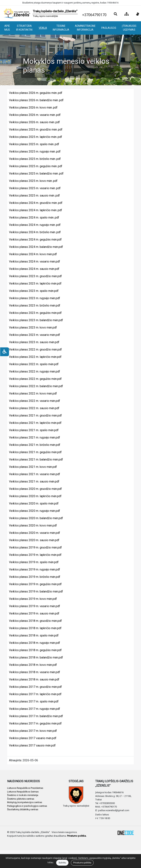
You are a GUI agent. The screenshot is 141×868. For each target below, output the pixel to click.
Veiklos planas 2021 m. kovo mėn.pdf (33, 467)
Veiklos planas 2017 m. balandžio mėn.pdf (36, 716)
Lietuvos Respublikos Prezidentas (25, 788)
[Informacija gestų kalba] (138, 14)
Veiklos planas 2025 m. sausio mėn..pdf (34, 196)
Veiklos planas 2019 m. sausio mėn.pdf (34, 613)
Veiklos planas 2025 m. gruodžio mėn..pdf (36, 130)
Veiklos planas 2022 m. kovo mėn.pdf (33, 393)
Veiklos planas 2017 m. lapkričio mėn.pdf (35, 694)
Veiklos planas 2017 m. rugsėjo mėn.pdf (35, 709)
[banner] (40, 13)
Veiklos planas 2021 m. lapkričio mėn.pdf (35, 423)
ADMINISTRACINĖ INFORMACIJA (85, 28)
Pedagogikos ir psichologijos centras (27, 806)
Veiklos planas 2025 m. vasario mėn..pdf (35, 188)
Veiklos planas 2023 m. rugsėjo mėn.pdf (35, 298)
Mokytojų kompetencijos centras (25, 802)
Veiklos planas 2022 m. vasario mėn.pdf (35, 401)
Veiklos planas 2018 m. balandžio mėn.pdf (36, 657)
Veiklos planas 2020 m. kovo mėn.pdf (33, 525)
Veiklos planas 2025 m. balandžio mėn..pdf (36, 174)
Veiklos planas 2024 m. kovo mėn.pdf (33, 254)
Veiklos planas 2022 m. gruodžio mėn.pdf (35, 349)
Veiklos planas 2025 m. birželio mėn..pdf (35, 159)
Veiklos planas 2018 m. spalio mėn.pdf (34, 635)
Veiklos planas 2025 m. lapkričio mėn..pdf (36, 137)
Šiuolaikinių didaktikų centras (23, 809)
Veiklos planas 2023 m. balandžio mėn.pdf (36, 320)
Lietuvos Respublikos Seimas (23, 792)
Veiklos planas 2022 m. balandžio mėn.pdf (36, 386)
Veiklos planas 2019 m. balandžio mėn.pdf (36, 591)
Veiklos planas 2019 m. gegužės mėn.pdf (35, 584)
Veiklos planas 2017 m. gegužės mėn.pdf (35, 723)
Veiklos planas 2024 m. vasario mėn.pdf (35, 261)
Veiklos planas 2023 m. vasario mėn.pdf (35, 335)
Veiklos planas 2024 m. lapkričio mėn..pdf (36, 210)
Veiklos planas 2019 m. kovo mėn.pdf (33, 599)
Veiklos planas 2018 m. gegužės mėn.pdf (35, 650)
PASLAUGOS (109, 28)
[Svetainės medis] (127, 14)
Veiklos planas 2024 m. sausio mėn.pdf (34, 269)
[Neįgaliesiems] (5, 352)
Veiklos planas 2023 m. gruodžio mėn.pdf (35, 276)
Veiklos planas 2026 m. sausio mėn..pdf (34, 122)
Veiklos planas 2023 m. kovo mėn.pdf (33, 327)
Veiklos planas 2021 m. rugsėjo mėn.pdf (35, 437)
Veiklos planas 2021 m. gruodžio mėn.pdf (35, 415)
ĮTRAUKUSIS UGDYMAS (129, 28)
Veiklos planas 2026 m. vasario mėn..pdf (35, 115)
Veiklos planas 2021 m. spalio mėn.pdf (34, 430)
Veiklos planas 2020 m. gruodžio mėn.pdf (35, 489)
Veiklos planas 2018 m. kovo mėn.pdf (33, 665)
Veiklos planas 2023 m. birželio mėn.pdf (35, 305)
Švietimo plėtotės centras (21, 799)
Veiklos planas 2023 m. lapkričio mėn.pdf (35, 283)
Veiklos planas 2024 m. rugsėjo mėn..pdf (35, 225)
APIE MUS (7, 28)
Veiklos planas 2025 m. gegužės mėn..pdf (36, 166)
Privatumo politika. (77, 836)
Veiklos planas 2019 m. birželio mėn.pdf (35, 577)
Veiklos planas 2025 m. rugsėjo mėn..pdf (35, 152)
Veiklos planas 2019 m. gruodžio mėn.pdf (35, 547)
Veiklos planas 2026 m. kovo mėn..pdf (33, 108)
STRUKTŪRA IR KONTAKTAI (24, 28)
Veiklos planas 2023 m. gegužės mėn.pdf (35, 313)
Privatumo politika (82, 863)
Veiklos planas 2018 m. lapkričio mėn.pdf (35, 628)
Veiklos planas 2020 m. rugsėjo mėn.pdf (35, 511)
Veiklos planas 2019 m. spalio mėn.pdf (34, 562)
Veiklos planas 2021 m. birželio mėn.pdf (35, 445)
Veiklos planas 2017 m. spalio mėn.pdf (34, 701)
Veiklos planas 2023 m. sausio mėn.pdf (34, 342)
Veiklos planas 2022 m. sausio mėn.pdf (34, 408)
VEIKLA (43, 28)
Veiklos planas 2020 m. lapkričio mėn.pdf (35, 496)
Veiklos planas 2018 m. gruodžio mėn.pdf (35, 621)
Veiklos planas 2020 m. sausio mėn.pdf (34, 540)
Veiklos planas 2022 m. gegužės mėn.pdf (35, 379)
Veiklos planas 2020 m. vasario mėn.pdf (35, 533)
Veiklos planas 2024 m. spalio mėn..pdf (34, 218)
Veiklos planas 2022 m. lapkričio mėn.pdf (35, 357)
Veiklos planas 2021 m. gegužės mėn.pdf (35, 452)
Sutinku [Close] (62, 863)
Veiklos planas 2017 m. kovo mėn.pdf (33, 731)
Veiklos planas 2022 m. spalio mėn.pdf (34, 364)
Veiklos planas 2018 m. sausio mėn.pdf (34, 679)
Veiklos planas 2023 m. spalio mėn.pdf (34, 291)
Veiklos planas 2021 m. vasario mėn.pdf (35, 474)
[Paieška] (115, 14)
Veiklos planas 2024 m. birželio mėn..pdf (35, 232)
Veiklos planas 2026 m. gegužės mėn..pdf (36, 93)
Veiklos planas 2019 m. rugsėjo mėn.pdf (35, 569)
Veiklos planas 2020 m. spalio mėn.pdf (34, 503)
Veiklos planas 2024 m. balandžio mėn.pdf (36, 247)
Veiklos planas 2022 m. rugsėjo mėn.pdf (35, 371)
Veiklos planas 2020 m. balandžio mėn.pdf (36, 518)
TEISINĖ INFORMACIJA (61, 28)
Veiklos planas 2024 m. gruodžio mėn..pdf (36, 203)
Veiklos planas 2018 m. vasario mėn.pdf (35, 672)
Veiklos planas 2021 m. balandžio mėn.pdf (36, 459)
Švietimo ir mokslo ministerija (23, 795)
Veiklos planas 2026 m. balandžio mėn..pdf (36, 100)
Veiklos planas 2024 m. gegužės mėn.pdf (35, 240)
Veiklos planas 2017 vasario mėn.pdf (33, 738)
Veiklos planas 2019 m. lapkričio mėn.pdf (35, 555)
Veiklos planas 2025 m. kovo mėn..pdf (33, 181)
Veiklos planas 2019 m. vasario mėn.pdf (35, 606)
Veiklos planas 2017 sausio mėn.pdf (32, 745)
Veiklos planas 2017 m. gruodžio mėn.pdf (35, 687)
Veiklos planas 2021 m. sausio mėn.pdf (34, 481)
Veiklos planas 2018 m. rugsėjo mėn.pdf (35, 643)
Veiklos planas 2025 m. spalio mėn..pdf (34, 144)
